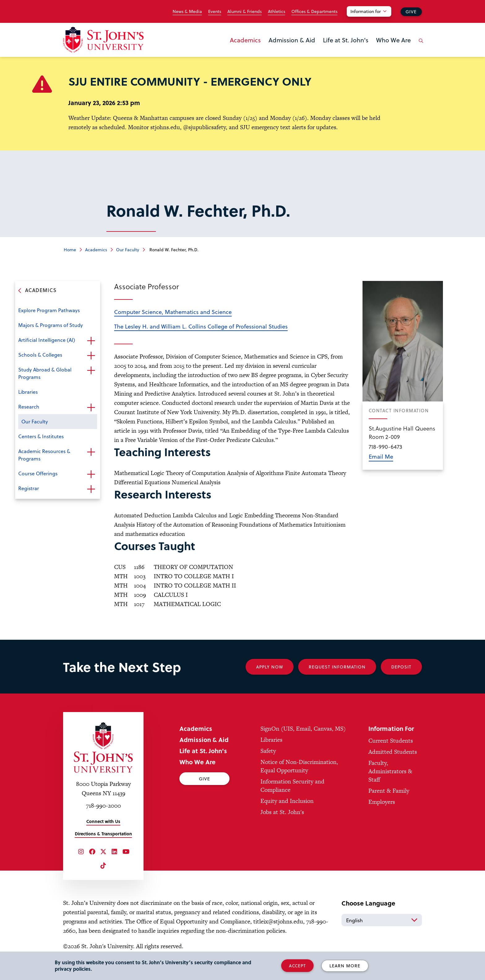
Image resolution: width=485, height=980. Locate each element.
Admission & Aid (292, 40)
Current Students (391, 741)
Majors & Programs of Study (51, 325)
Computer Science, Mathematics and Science (173, 312)
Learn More (345, 966)
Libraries (28, 392)
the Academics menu (232, 50)
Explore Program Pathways (49, 310)
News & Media (187, 11)
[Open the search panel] (420, 45)
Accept (297, 966)
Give (411, 12)
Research (29, 407)
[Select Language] (382, 920)
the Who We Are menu (378, 50)
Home (70, 250)
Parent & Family (389, 791)
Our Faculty (128, 250)
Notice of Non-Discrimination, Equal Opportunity (299, 766)
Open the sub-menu (91, 341)
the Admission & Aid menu (270, 50)
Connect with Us (103, 821)
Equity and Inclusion (287, 801)
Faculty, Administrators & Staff (390, 771)
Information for (366, 11)
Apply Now (270, 667)
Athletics (277, 11)
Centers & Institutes (41, 436)
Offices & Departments (314, 11)
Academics (245, 40)
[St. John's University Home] (103, 40)
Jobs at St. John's (282, 812)
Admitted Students (393, 752)
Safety (268, 751)
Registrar (29, 488)
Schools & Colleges (40, 355)
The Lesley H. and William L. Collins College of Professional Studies (201, 326)
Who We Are (393, 40)
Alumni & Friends (245, 11)
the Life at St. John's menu (325, 50)
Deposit (401, 667)
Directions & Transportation (103, 834)
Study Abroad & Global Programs (45, 373)
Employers (382, 802)
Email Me (381, 456)
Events (215, 11)
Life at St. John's (346, 40)
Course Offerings (38, 473)
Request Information (337, 667)
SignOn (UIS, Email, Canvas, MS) (303, 729)
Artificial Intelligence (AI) (47, 340)
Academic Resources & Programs (44, 455)
